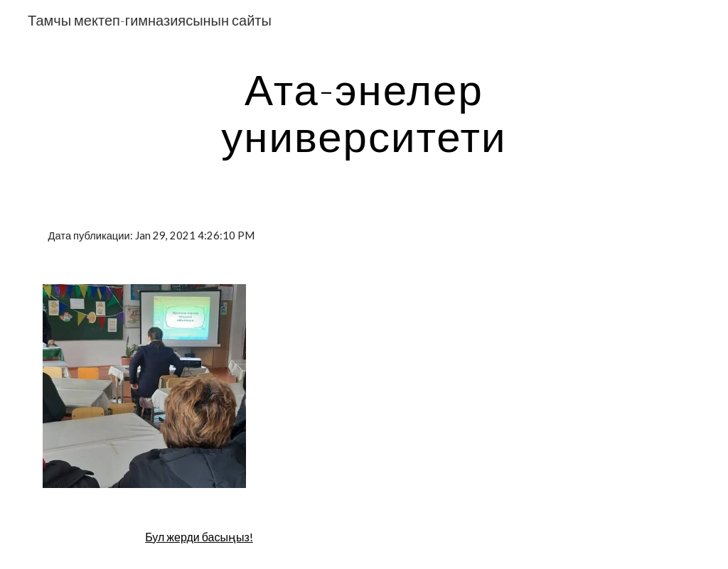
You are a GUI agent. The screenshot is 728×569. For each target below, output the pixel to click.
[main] (364, 112)
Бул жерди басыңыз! (199, 537)
